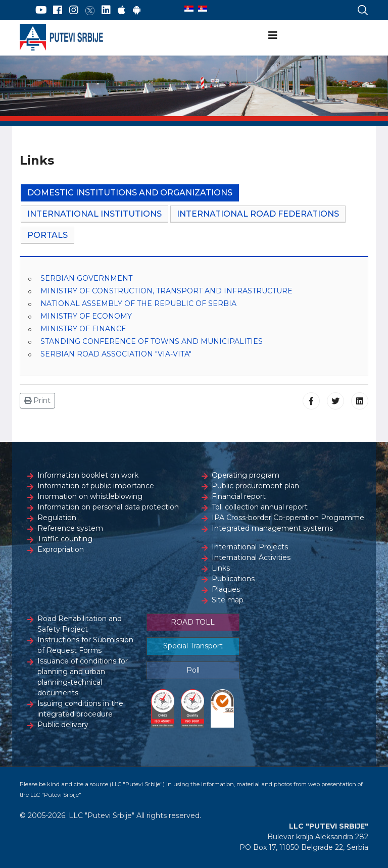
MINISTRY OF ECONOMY (86, 316)
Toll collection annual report (260, 507)
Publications (233, 579)
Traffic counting (65, 539)
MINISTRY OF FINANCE (83, 329)
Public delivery (63, 725)
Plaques (226, 589)
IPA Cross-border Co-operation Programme (288, 518)
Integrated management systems (272, 528)
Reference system (70, 528)
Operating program (246, 475)
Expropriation (61, 549)
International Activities (251, 557)
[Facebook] (58, 10)
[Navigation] (273, 35)
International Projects (250, 547)
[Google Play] (137, 10)
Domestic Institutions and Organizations (130, 193)
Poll (193, 670)
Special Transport (193, 646)
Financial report (239, 496)
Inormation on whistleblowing (90, 496)
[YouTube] (41, 10)
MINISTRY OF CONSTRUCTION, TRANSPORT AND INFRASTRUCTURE (166, 291)
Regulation (57, 518)
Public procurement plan (255, 486)
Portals (47, 235)
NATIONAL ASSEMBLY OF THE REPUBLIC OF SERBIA (138, 303)
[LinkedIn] (106, 10)
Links (221, 568)
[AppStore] (122, 10)
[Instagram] (74, 10)
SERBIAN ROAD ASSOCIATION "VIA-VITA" (116, 354)
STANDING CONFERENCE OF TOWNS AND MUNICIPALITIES (152, 341)
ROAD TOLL (193, 622)
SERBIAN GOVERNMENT (86, 278)
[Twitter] (90, 10)
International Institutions (94, 214)
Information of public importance (96, 486)
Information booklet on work (88, 475)
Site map (228, 600)
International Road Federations (258, 214)
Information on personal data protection (108, 507)
